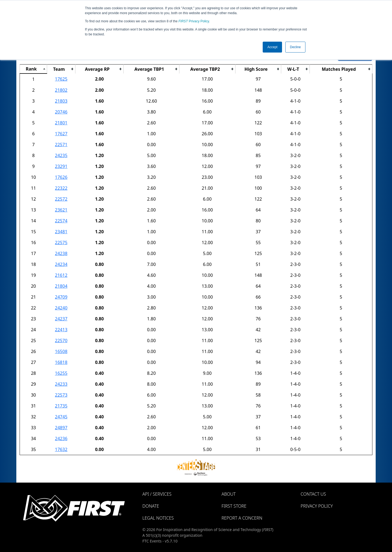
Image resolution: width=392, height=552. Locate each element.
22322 (61, 188)
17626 (61, 177)
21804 (61, 286)
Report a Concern (242, 518)
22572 (61, 199)
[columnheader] (33, 69)
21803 (61, 101)
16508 (61, 351)
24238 (61, 253)
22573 (61, 395)
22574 (61, 221)
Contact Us (313, 494)
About (229, 494)
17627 (61, 134)
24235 (61, 155)
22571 (61, 145)
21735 (61, 406)
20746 (61, 112)
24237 (61, 319)
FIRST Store (234, 506)
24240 (61, 308)
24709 (61, 297)
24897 (61, 428)
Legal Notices (158, 518)
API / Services (157, 494)
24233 (61, 384)
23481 (61, 232)
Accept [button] (272, 47)
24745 (61, 417)
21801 (61, 123)
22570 (61, 341)
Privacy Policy (194, 21)
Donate (151, 506)
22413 (61, 330)
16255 (61, 373)
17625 (61, 79)
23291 (61, 166)
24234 (61, 264)
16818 (61, 362)
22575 (61, 243)
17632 (61, 449)
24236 (61, 438)
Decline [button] (295, 47)
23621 (61, 210)
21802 (61, 90)
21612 (61, 275)
